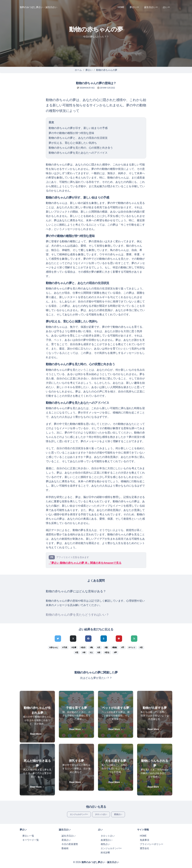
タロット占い (101, 814)
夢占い (89, 70)
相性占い (105, 844)
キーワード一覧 (31, 840)
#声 (115, 653)
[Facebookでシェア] (88, 639)
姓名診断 (105, 852)
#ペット (132, 647)
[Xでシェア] (73, 639)
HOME (121, 7)
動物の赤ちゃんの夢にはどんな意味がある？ (76, 591)
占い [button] (165, 7)
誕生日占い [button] (150, 7)
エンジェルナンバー (79, 814)
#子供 (65, 647)
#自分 (83, 647)
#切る (107, 653)
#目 (141, 647)
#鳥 (91, 647)
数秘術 (65, 848)
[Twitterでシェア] (58, 639)
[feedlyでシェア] (134, 639)
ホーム (78, 70)
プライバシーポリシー (152, 844)
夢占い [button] (133, 7)
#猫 (106, 647)
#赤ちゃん (54, 647)
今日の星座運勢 (70, 844)
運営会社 (145, 848)
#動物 (114, 647)
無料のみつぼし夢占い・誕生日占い (38, 7)
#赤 (99, 653)
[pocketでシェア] (119, 639)
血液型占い (107, 840)
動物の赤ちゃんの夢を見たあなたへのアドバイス (78, 153)
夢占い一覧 (28, 836)
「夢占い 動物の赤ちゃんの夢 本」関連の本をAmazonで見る (85, 563)
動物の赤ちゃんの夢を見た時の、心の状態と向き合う (81, 148)
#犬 (99, 647)
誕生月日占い (69, 836)
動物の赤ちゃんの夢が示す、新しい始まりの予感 (78, 128)
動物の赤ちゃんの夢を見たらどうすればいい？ (77, 615)
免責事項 (145, 840)
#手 (123, 647)
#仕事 (74, 647)
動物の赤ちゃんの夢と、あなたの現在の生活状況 (78, 138)
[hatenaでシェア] (104, 639)
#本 (84, 653)
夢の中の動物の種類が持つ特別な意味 (71, 133)
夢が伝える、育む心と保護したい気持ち (73, 143)
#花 (77, 653)
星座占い (118, 814)
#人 (91, 653)
